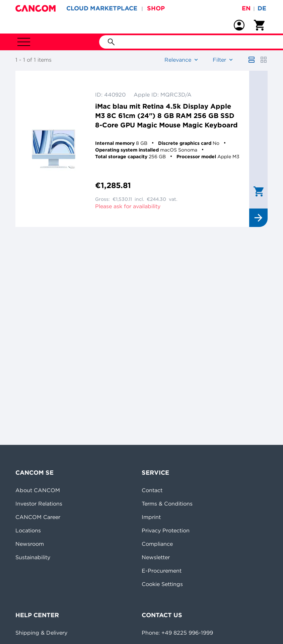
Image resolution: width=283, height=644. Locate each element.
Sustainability (33, 557)
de (262, 8)
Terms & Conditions (167, 504)
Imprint (151, 517)
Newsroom (30, 544)
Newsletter (156, 557)
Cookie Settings (162, 584)
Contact (152, 490)
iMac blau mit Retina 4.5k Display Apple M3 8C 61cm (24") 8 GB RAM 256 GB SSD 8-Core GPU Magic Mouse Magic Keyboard (166, 115)
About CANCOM (38, 490)
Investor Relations (39, 504)
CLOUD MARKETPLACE (102, 8)
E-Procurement (162, 571)
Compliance (157, 544)
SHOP (156, 8)
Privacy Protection (166, 530)
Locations (28, 530)
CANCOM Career (38, 517)
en (246, 8)
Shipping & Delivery (41, 633)
